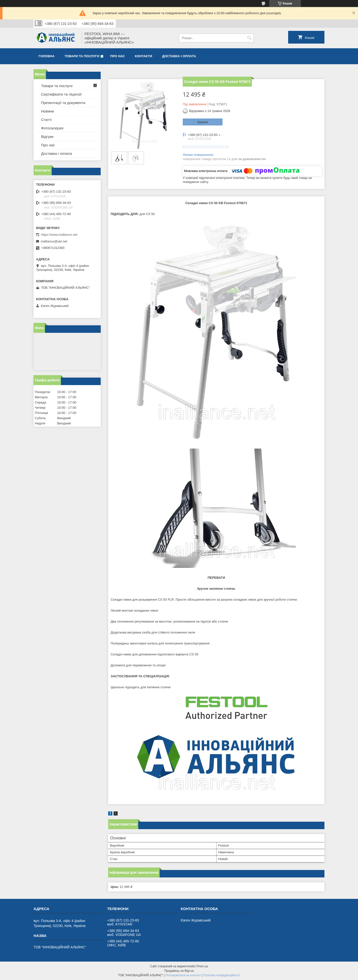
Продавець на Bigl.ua (179, 971)
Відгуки (47, 137)
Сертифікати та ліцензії (61, 94)
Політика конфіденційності (222, 975)
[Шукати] (249, 38)
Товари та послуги (82, 56)
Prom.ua (202, 966)
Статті (46, 120)
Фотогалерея (52, 128)
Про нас (117, 56)
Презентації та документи (63, 103)
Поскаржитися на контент (183, 975)
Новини (47, 111)
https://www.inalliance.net (59, 235)
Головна (46, 56)
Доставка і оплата (179, 56)
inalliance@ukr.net (54, 241)
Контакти (144, 56)
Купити (203, 122)
